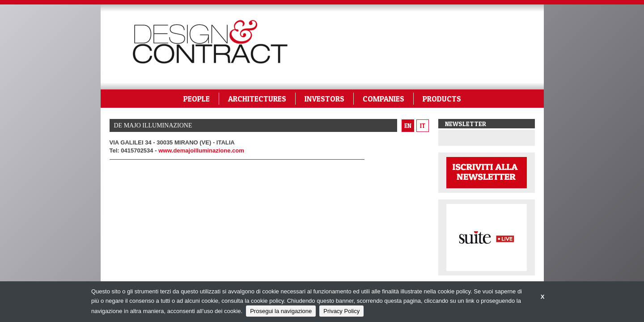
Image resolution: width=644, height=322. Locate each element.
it (423, 126)
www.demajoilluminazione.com (201, 150)
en (408, 126)
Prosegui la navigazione (281, 311)
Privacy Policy (341, 311)
